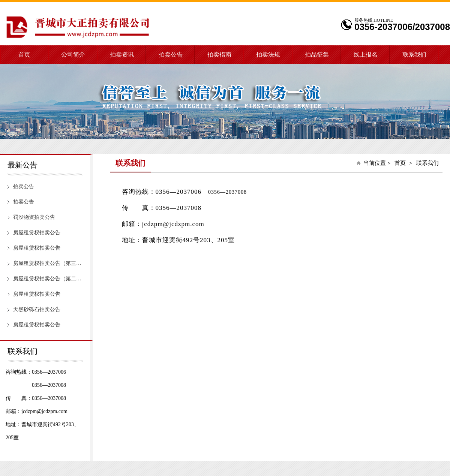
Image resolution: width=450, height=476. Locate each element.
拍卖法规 (268, 55)
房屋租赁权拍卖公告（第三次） (49, 263)
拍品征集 (317, 55)
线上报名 (366, 55)
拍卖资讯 (122, 55)
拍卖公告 (171, 55)
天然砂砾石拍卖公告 (37, 309)
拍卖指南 (219, 55)
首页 (24, 55)
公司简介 (73, 55)
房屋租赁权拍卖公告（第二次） (49, 279)
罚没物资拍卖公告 (34, 217)
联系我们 (414, 55)
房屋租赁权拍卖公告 (37, 233)
